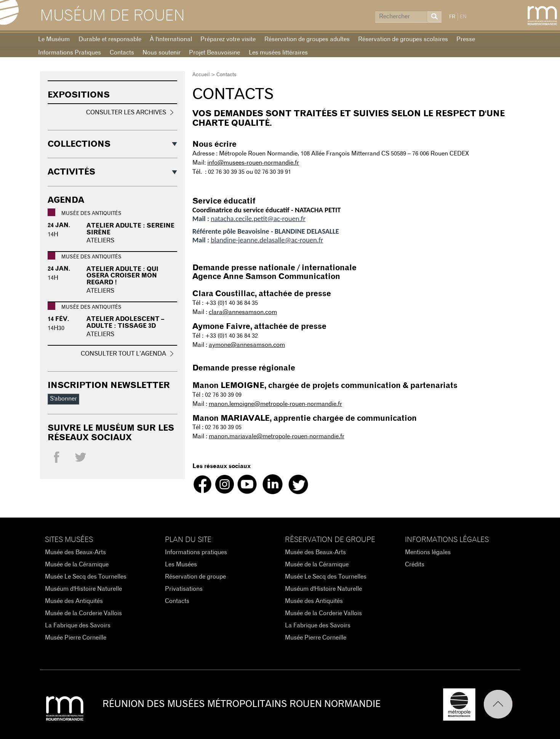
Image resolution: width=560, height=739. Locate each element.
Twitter (81, 459)
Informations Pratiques (70, 53)
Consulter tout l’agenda (123, 354)
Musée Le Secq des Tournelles (86, 577)
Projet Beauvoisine (214, 53)
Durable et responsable (110, 39)
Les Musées (181, 564)
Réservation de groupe (195, 577)
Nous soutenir (162, 53)
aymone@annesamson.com (247, 345)
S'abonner (63, 399)
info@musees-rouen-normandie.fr (253, 163)
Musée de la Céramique (77, 564)
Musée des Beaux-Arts (75, 552)
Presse (466, 39)
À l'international (171, 39)
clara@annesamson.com (243, 312)
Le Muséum (54, 39)
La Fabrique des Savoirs (78, 625)
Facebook (57, 459)
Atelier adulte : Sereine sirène (130, 229)
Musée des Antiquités (74, 601)
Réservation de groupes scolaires (403, 39)
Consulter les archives (126, 112)
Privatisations (184, 589)
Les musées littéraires (278, 53)
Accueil (201, 75)
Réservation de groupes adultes (307, 39)
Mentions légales (428, 552)
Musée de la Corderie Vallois (83, 613)
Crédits (415, 564)
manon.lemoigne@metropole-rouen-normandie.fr (275, 404)
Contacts (122, 53)
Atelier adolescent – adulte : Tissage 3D (125, 322)
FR (452, 17)
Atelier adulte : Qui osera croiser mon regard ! (122, 276)
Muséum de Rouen (112, 16)
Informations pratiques (196, 552)
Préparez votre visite (228, 39)
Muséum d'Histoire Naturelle (83, 589)
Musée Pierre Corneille (76, 638)
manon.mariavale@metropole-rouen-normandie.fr (277, 436)
